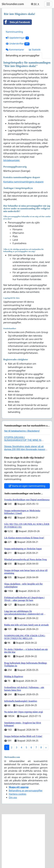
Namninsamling (14, 32)
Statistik (35, 50)
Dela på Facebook (17, 22)
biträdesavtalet (11, 160)
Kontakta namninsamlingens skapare (23, 182)
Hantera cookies (17, 794)
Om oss (13, 797)
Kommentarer (15, 50)
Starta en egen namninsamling (27, 486)
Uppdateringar (17, 38)
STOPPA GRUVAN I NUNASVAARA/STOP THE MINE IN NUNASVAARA (23, 440)
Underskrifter (18, 44)
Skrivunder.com (13, 4)
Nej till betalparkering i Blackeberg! (22, 431)
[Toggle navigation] (48, 4)
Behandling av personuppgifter (23, 55)
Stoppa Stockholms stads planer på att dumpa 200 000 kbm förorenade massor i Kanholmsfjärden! (25, 449)
